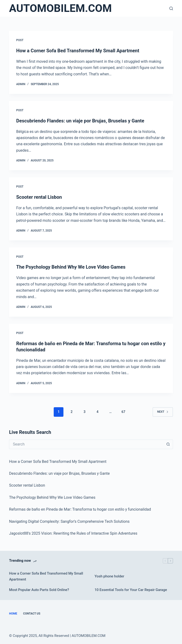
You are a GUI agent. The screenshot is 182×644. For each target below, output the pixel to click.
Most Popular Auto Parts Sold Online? (39, 590)
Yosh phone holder (109, 576)
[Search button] (168, 444)
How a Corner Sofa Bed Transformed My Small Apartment (78, 51)
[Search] (171, 8)
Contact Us (32, 614)
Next (163, 412)
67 (123, 412)
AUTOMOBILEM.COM (60, 8)
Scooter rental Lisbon (39, 197)
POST (20, 40)
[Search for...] (86, 444)
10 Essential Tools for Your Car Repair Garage (131, 590)
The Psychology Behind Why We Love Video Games (71, 267)
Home (13, 614)
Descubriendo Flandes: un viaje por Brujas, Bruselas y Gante (80, 121)
